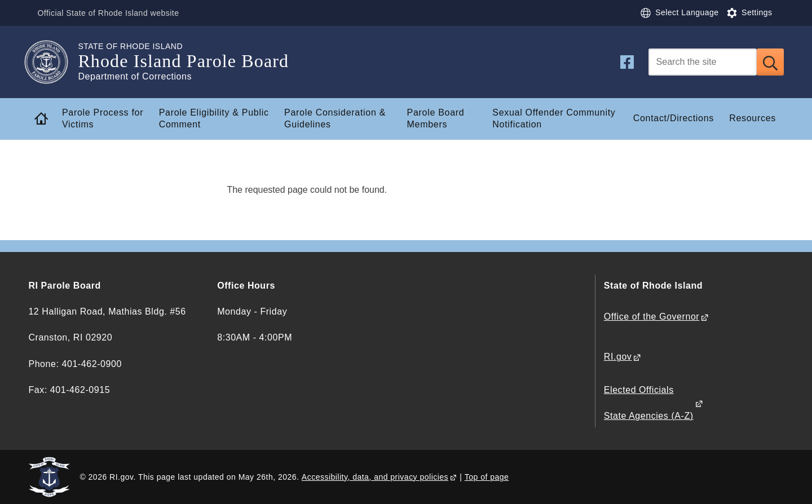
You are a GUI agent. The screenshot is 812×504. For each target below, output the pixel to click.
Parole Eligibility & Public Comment (214, 118)
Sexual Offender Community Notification (554, 118)
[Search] (703, 62)
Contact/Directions (674, 118)
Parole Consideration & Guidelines (335, 118)
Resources (753, 118)
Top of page (487, 477)
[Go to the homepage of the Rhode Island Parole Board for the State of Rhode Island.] (53, 62)
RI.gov (618, 357)
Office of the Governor (652, 317)
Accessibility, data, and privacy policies (375, 477)
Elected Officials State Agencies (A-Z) (649, 403)
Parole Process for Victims (103, 118)
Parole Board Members (436, 118)
